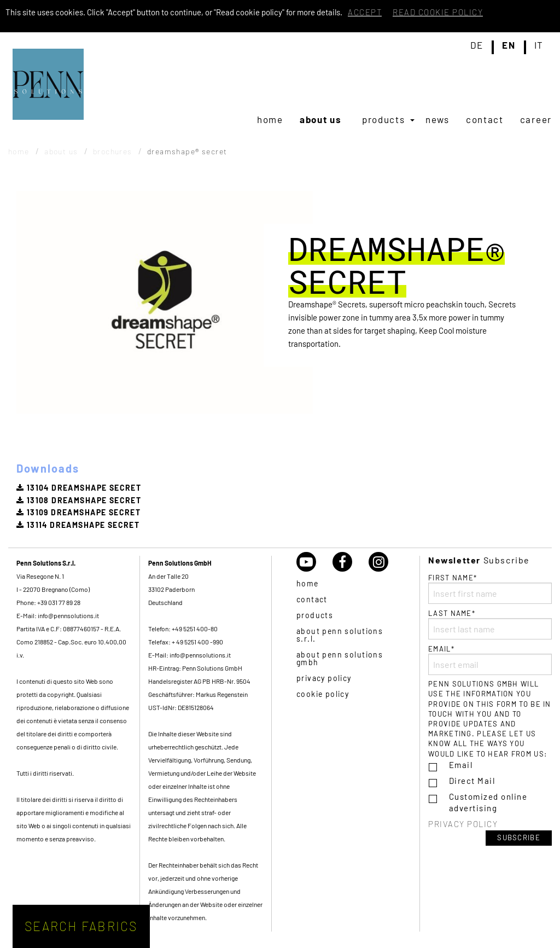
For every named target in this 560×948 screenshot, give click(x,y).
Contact (485, 119)
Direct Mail (472, 781)
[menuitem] (270, 119)
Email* (490, 660)
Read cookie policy (438, 12)
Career (536, 119)
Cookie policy (323, 694)
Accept (365, 12)
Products (384, 119)
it (539, 45)
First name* (490, 589)
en (509, 45)
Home (270, 119)
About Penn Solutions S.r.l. (340, 635)
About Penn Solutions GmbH (340, 658)
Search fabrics (81, 926)
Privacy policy (324, 678)
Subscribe (519, 838)
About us (321, 119)
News (437, 119)
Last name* (490, 624)
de (477, 45)
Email (461, 765)
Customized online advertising (488, 802)
